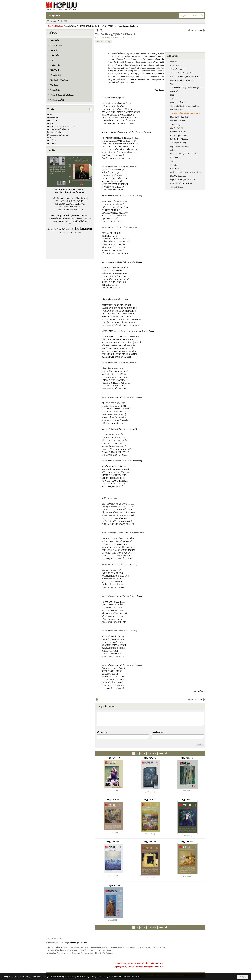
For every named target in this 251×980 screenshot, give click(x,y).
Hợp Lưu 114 (113, 800)
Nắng (173, 150)
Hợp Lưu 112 (187, 800)
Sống (172, 161)
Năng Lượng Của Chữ (179, 117)
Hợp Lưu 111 (113, 842)
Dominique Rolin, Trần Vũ (58, 135)
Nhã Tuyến (175, 91)
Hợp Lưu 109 (187, 842)
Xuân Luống (175, 124)
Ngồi (172, 95)
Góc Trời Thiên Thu (178, 132)
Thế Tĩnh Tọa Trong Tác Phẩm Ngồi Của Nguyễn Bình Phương (187, 88)
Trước (194, 30)
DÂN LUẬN (52, 121)
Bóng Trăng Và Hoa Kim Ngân (182, 80)
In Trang (97, 699)
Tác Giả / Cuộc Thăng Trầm (181, 73)
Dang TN (51, 123)
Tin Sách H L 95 (177, 187)
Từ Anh (173, 99)
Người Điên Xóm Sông (179, 146)
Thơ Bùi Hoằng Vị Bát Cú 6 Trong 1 (185, 113)
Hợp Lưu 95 (173, 56)
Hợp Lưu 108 (114, 885)
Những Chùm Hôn (178, 121)
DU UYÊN (52, 144)
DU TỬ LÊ (52, 141)
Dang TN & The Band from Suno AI (61, 126)
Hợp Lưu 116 (150, 758)
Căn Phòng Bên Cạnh (179, 135)
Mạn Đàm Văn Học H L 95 (181, 183)
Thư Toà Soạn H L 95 (179, 69)
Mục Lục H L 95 (177, 65)
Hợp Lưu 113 (150, 800)
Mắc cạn (174, 62)
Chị (172, 84)
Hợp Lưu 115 (187, 758)
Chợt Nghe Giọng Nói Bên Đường (184, 154)
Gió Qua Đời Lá (177, 128)
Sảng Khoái (175, 158)
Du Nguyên (52, 138)
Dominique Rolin (54, 132)
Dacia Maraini (53, 118)
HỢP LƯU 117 (113, 758)
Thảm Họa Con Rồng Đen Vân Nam (185, 106)
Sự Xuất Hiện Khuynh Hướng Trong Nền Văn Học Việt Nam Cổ (187, 77)
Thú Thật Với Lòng (178, 143)
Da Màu (50, 115)
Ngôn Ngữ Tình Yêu (178, 102)
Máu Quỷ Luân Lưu (178, 176)
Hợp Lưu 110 (150, 842)
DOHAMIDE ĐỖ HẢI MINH (59, 129)
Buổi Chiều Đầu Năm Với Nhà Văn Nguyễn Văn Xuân (187, 172)
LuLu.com (85, 215)
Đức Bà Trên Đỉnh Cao (179, 139)
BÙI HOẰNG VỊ (103, 42)
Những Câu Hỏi (177, 110)
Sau (201, 30)
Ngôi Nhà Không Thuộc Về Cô (183, 180)
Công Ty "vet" (176, 169)
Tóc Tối (173, 165)
